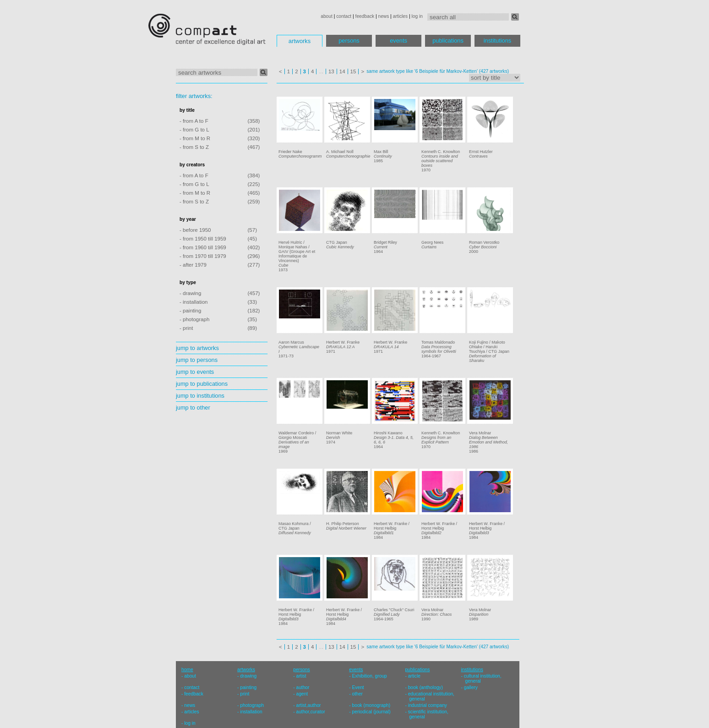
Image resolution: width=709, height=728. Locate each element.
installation (251, 712)
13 (331, 71)
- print (186, 328)
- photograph (194, 319)
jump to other (193, 408)
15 (353, 71)
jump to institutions (200, 396)
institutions (497, 41)
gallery (471, 687)
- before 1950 (195, 230)
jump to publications (202, 384)
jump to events (195, 372)
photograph (252, 705)
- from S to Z (194, 147)
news (383, 16)
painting (248, 687)
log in (417, 16)
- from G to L (194, 130)
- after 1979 (193, 265)
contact (344, 16)
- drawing (190, 293)
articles (400, 16)
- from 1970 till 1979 (203, 256)
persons (349, 41)
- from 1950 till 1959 (203, 239)
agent (302, 694)
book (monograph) (371, 705)
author (303, 687)
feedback (365, 16)
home (187, 670)
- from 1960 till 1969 (203, 247)
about (327, 16)
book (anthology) (425, 687)
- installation (194, 302)
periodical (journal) (371, 712)
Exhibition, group (370, 676)
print (245, 694)
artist (301, 676)
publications (448, 41)
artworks (300, 41)
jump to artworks (197, 348)
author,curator (310, 712)
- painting (190, 311)
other (357, 694)
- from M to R (195, 138)
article (414, 676)
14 (342, 71)
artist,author (308, 705)
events (398, 41)
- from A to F (194, 121)
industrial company (428, 705)
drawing (248, 676)
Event (358, 687)
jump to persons (197, 360)
